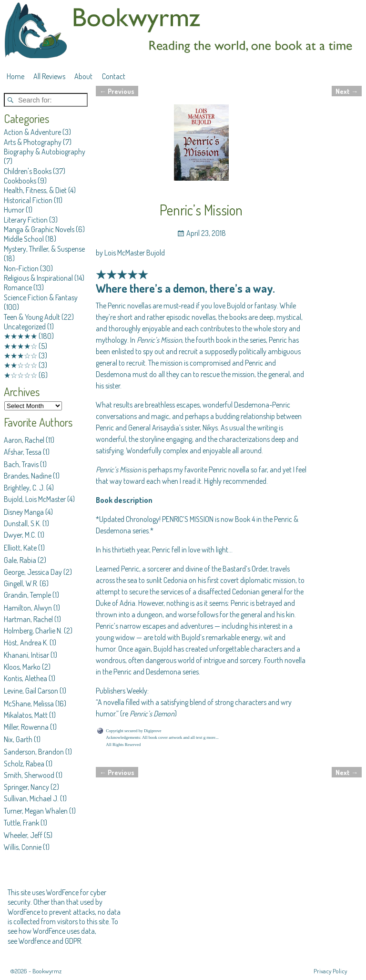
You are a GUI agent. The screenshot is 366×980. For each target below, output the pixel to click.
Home (15, 76)
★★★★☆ (20, 346)
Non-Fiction (21, 268)
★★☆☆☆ (20, 365)
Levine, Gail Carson (31, 691)
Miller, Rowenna (26, 727)
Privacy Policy (330, 971)
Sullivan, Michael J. (31, 798)
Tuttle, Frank (21, 823)
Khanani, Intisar (26, 655)
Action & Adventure (32, 132)
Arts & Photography (33, 142)
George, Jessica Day (33, 572)
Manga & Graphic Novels (39, 229)
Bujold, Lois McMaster (35, 499)
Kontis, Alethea (25, 678)
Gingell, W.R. (21, 583)
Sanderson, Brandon (34, 752)
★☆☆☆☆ (20, 375)
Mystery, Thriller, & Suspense (44, 249)
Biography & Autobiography (45, 152)
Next (347, 91)
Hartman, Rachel (28, 619)
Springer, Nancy (26, 787)
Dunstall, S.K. (22, 523)
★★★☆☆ (20, 356)
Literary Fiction (26, 220)
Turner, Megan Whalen (36, 811)
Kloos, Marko (22, 667)
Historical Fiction (28, 200)
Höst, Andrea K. (26, 643)
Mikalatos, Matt (26, 715)
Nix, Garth (18, 739)
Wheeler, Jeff (23, 835)
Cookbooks (20, 181)
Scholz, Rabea (24, 764)
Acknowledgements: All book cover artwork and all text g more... (162, 737)
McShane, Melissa (29, 704)
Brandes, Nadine (28, 476)
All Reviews (49, 76)
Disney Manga (24, 512)
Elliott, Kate (20, 548)
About (83, 76)
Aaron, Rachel (24, 440)
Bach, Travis (21, 464)
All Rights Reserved (123, 745)
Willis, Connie (23, 847)
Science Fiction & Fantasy (41, 297)
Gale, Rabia (20, 560)
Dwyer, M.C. (20, 535)
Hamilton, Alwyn (28, 608)
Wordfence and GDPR (50, 941)
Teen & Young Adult (32, 317)
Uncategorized (25, 327)
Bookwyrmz (47, 971)
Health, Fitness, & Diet (35, 190)
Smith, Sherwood (29, 775)
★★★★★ (20, 336)
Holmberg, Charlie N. (33, 631)
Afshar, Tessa (23, 452)
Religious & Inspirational (38, 278)
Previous (117, 91)
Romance (18, 287)
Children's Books (28, 171)
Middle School (24, 239)
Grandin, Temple (27, 595)
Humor (14, 210)
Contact (114, 76)
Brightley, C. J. (24, 488)
